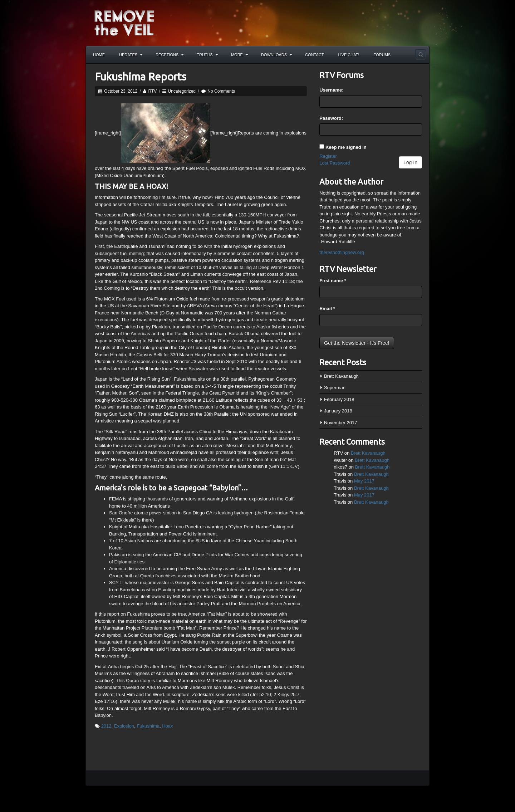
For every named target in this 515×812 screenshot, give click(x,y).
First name (333, 281)
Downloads (276, 55)
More (239, 55)
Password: (331, 118)
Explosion (124, 726)
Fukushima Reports (141, 77)
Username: (331, 90)
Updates (131, 55)
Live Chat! (349, 55)
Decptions (170, 55)
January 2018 (338, 411)
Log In (410, 162)
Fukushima (148, 726)
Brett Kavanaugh (341, 376)
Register (328, 156)
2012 (106, 726)
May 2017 (364, 481)
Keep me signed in (346, 147)
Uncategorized (182, 91)
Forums (382, 55)
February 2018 (339, 399)
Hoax (167, 726)
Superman (335, 388)
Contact (314, 55)
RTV (152, 91)
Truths (207, 55)
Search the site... (421, 55)
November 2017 (341, 423)
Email (327, 309)
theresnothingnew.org (342, 252)
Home (99, 55)
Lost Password (335, 163)
